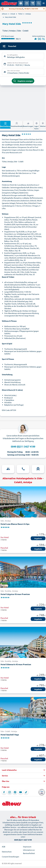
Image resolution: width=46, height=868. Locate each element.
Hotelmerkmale (17, 124)
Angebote (38, 538)
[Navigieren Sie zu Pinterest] (15, 792)
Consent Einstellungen (11, 857)
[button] (23, 770)
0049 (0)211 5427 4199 (23, 446)
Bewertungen (28, 124)
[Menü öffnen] (44, 3)
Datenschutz (7, 852)
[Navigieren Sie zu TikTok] (26, 792)
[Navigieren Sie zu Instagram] (10, 792)
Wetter (43, 124)
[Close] (44, 9)
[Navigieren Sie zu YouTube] (21, 792)
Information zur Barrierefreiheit (29, 852)
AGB (4, 847)
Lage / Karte (37, 126)
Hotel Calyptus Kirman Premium (15, 594)
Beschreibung (5, 125)
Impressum (27, 847)
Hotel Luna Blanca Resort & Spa (15, 524)
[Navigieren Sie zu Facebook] (4, 792)
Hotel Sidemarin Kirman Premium (16, 664)
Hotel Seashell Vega (10, 735)
